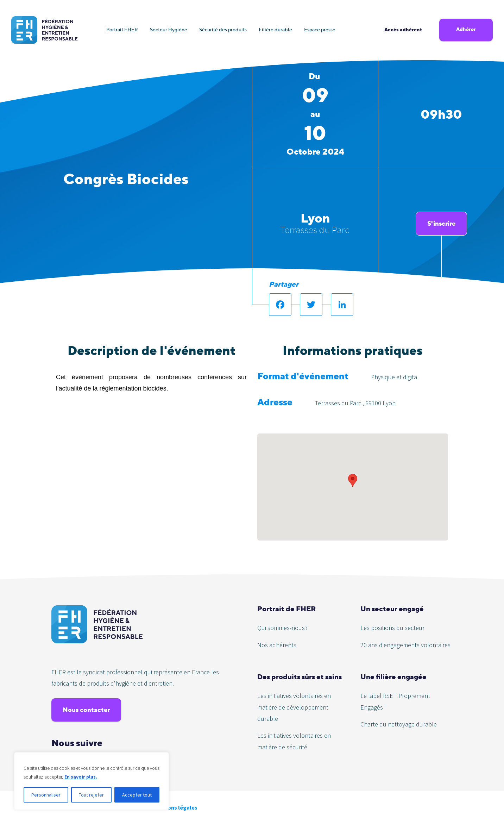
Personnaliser (46, 795)
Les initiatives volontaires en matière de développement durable (294, 707)
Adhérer (466, 29)
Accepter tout (137, 795)
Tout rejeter (91, 795)
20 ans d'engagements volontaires (405, 645)
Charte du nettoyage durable (399, 724)
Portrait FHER (122, 29)
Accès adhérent (403, 30)
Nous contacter (86, 710)
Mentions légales (175, 807)
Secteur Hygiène (169, 29)
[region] (92, 781)
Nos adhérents (277, 645)
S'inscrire (441, 223)
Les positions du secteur (392, 628)
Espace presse (320, 29)
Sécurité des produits (223, 29)
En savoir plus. (81, 777)
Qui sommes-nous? (282, 628)
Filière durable (275, 29)
